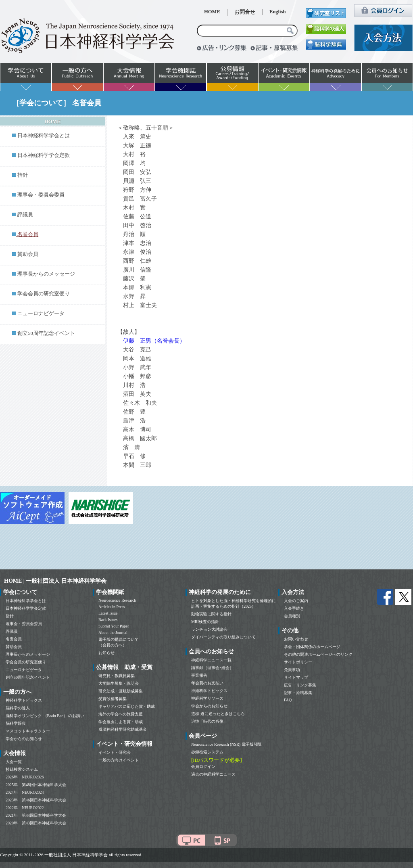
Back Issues (108, 620)
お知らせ (106, 653)
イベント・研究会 (115, 752)
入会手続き (294, 608)
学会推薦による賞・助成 (121, 722)
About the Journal (113, 633)
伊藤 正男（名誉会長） (154, 341)
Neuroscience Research (117, 600)
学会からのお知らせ (24, 739)
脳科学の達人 (18, 708)
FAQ (288, 700)
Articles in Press (112, 607)
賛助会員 (28, 254)
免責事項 (292, 670)
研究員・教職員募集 (117, 676)
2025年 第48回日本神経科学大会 (36, 785)
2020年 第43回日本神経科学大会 (36, 823)
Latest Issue (108, 613)
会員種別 (292, 616)
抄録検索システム (22, 769)
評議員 (25, 215)
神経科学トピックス (24, 700)
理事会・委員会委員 (41, 195)
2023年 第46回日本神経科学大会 (36, 800)
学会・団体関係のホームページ (312, 647)
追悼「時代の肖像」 (209, 721)
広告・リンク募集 (300, 685)
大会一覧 (14, 762)
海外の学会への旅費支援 (121, 714)
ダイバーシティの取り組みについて (223, 637)
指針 (23, 175)
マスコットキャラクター (28, 731)
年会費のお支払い (207, 683)
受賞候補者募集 (113, 699)
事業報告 (199, 675)
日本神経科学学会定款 (44, 155)
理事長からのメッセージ (46, 274)
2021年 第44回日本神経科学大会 (36, 815)
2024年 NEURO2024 (25, 792)
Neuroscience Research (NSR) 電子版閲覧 (226, 744)
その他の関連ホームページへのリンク (318, 654)
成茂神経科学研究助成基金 (123, 729)
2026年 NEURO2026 (25, 777)
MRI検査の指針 (205, 622)
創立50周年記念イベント (46, 333)
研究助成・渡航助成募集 (121, 691)
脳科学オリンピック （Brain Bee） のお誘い (45, 716)
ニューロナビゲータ (41, 314)
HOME (212, 12)
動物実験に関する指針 (211, 614)
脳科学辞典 (16, 723)
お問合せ (245, 12)
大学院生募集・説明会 (119, 683)
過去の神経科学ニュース (213, 774)
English (278, 12)
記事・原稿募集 (298, 693)
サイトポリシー (298, 662)
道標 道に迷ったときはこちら (218, 714)
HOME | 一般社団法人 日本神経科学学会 (55, 581)
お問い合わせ (296, 639)
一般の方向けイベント (119, 760)
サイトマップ (296, 677)
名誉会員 (14, 639)
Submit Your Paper (114, 626)
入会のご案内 (296, 601)
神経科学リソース (207, 698)
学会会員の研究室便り (44, 294)
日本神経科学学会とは (44, 136)
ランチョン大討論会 (209, 629)
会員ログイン (203, 767)
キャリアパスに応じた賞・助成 (127, 706)
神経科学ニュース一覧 (211, 660)
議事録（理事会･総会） (212, 668)
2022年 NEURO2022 (25, 808)
